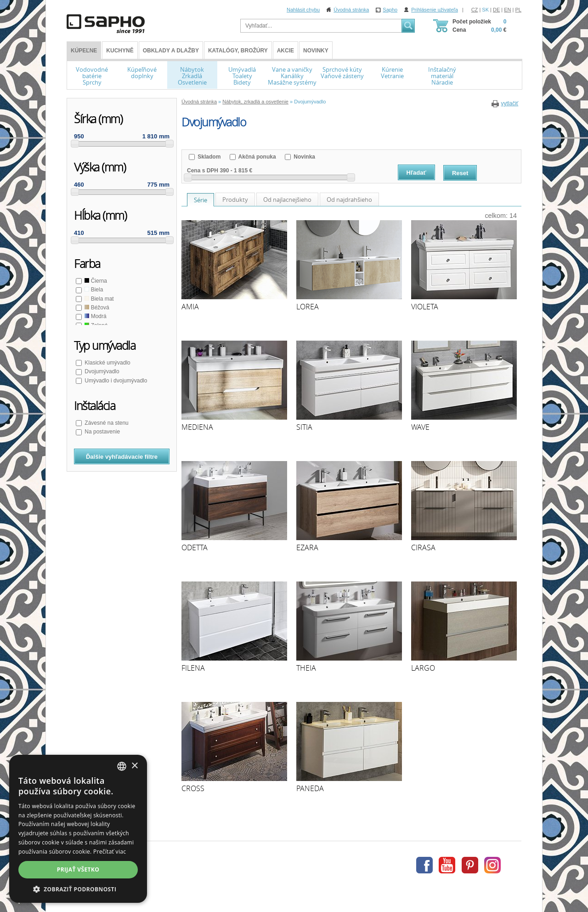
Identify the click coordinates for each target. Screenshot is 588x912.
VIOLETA (425, 307)
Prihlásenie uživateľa (435, 10)
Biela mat (99, 299)
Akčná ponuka (257, 157)
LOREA (308, 307)
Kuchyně (120, 51)
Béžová (96, 308)
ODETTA (195, 547)
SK (485, 10)
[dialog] (78, 829)
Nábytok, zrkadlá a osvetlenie (255, 102)
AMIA (190, 307)
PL (518, 10)
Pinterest (470, 865)
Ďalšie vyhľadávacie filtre (122, 457)
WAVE (420, 427)
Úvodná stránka (351, 10)
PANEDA (310, 788)
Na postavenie (102, 432)
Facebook (424, 865)
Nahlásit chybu (303, 10)
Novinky (316, 51)
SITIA (304, 427)
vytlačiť (509, 103)
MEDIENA (197, 427)
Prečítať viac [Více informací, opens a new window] (110, 852)
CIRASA (423, 547)
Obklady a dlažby (171, 51)
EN (507, 10)
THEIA (306, 668)
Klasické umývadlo (107, 363)
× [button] (134, 766)
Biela (93, 290)
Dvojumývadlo (101, 371)
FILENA (193, 668)
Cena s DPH (203, 171)
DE (496, 10)
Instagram (492, 865)
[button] (78, 889)
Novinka (304, 157)
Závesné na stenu (106, 423)
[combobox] (122, 766)
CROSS (193, 788)
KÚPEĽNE (84, 51)
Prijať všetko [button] (78, 869)
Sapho (390, 10)
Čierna (95, 281)
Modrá (95, 316)
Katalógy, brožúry (238, 51)
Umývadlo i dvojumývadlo (115, 381)
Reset (460, 173)
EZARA (307, 547)
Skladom (208, 157)
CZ (475, 10)
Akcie (286, 51)
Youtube (447, 865)
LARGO (423, 668)
